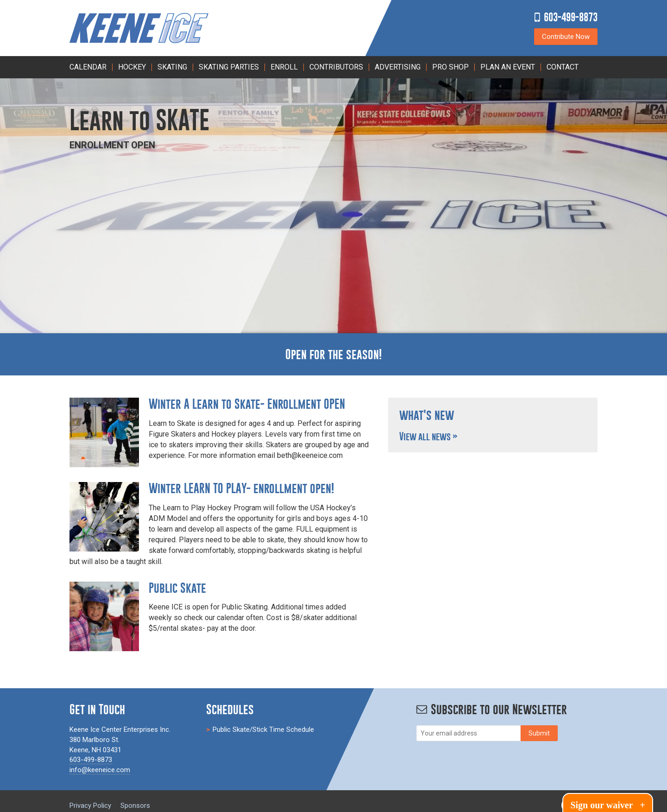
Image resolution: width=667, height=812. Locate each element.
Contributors (336, 67)
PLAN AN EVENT (508, 67)
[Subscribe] (539, 733)
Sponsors (135, 806)
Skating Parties (229, 67)
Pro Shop (450, 67)
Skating (172, 67)
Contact (563, 67)
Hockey (132, 67)
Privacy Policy (90, 806)
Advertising (398, 67)
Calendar (88, 67)
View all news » (428, 437)
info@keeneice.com (100, 770)
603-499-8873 (571, 17)
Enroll (284, 67)
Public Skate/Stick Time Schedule (263, 730)
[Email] (469, 733)
